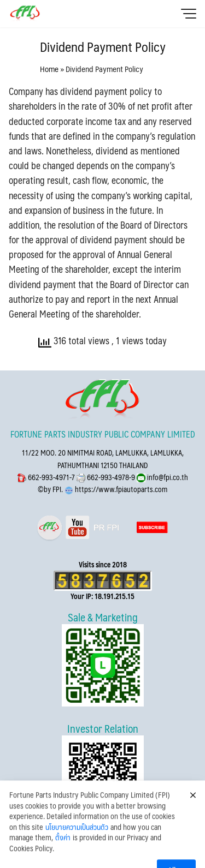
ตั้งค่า (63, 854)
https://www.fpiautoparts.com (120, 489)
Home (49, 68)
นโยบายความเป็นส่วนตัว (77, 843)
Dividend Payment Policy (103, 46)
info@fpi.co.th (167, 477)
